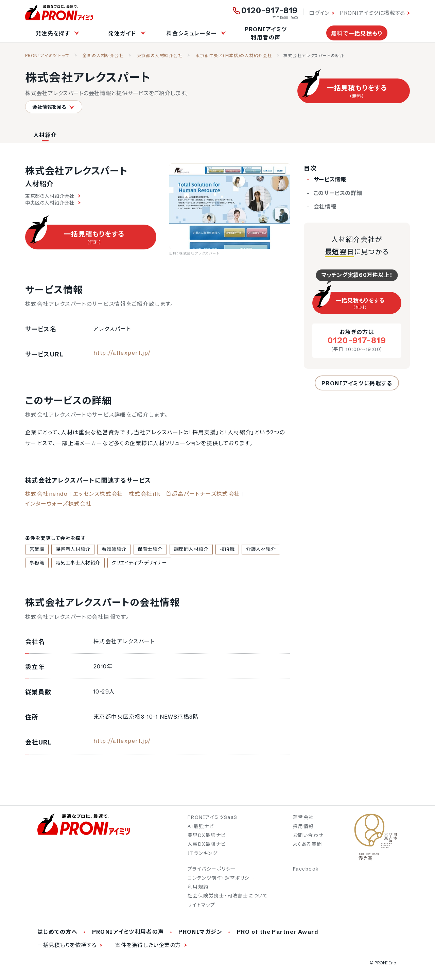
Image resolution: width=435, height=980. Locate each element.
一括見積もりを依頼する (67, 946)
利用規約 (198, 888)
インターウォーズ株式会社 (58, 504)
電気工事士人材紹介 (50, 563)
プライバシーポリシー (212, 870)
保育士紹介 (141, 549)
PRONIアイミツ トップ (47, 56)
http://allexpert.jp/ (122, 353)
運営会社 (303, 818)
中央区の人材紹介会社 (53, 203)
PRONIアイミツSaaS (213, 818)
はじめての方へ (57, 933)
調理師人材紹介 (180, 549)
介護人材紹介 (245, 549)
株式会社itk (145, 494)
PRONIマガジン (200, 933)
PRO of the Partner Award (278, 933)
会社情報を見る (54, 107)
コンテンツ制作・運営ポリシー (221, 879)
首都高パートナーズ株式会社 (203, 494)
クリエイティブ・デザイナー (109, 563)
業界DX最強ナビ (207, 836)
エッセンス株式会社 (98, 494)
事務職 (276, 549)
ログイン (319, 13)
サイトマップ (202, 906)
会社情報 (325, 207)
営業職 (36, 549)
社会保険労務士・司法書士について (228, 897)
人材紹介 (45, 135)
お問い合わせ (308, 836)
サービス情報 (330, 179)
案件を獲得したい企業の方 (148, 946)
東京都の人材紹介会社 (160, 56)
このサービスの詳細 (338, 193)
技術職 (213, 549)
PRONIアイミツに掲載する (372, 13)
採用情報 (303, 827)
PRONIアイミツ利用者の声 (266, 33)
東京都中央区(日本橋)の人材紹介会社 (234, 56)
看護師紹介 (108, 549)
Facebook (306, 870)
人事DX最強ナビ (207, 845)
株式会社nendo (46, 494)
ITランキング (203, 854)
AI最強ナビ (201, 827)
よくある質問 (308, 845)
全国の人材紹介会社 (103, 56)
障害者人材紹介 (69, 549)
